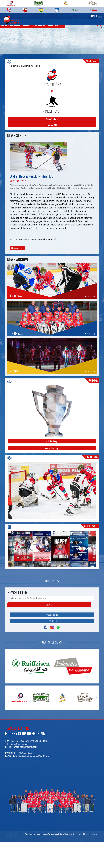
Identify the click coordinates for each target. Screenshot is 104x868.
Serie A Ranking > (52, 448)
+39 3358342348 (18, 770)
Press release (52, 641)
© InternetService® (91, 860)
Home (22, 860)
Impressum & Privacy (46, 860)
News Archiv (17, 248)
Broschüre (52, 647)
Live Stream (52, 125)
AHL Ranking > (52, 441)
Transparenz (31, 860)
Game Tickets (52, 119)
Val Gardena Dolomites (72, 860)
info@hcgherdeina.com (25, 773)
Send (49, 631)
